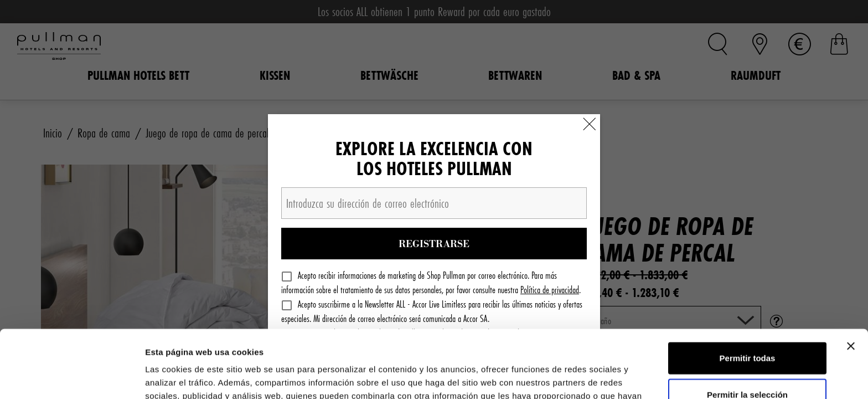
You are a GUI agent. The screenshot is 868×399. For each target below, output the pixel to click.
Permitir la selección (747, 327)
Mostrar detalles (599, 377)
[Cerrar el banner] (851, 278)
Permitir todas (748, 290)
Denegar (747, 363)
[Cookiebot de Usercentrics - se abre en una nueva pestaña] (72, 377)
